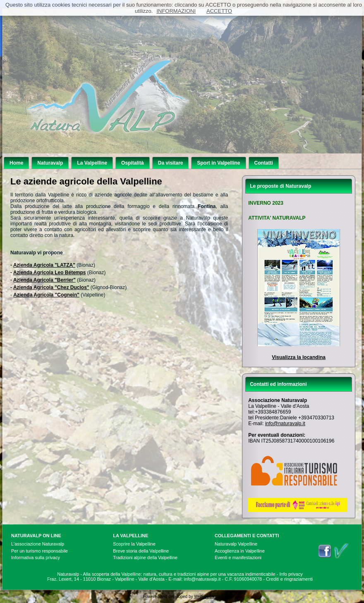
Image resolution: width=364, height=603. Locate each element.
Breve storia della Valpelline (141, 551)
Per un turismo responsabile (40, 551)
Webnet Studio (207, 597)
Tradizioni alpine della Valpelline (145, 558)
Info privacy (291, 574)
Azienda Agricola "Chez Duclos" (51, 287)
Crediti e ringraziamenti (289, 579)
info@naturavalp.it (285, 424)
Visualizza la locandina (299, 357)
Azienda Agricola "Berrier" (44, 280)
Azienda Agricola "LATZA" (44, 265)
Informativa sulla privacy (36, 558)
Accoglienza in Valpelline (240, 551)
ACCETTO (219, 11)
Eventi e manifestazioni (238, 558)
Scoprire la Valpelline (134, 544)
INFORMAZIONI (176, 11)
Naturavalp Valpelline (236, 544)
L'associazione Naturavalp (38, 544)
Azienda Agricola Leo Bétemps (50, 273)
